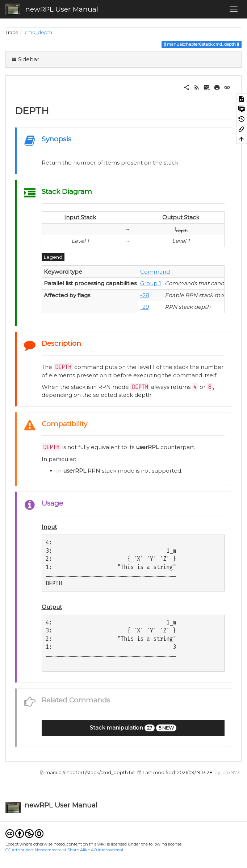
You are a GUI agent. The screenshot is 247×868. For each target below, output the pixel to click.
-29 (145, 307)
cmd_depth (38, 32)
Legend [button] (53, 257)
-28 (145, 295)
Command (155, 272)
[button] (133, 728)
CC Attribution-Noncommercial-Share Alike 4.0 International (64, 850)
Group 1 (151, 283)
